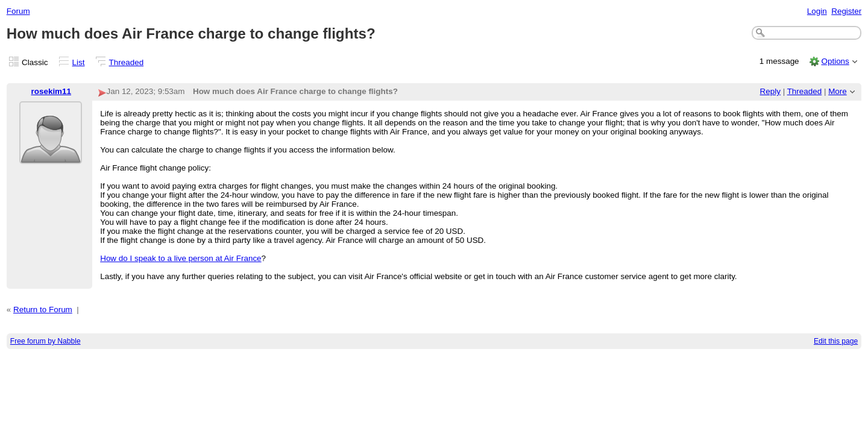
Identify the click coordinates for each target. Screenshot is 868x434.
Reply (770, 91)
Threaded (127, 62)
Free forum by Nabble (46, 341)
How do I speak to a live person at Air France (181, 258)
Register (846, 11)
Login (817, 11)
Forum (18, 11)
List (79, 62)
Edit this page (836, 341)
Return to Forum (43, 310)
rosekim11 (52, 91)
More (838, 91)
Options (835, 61)
